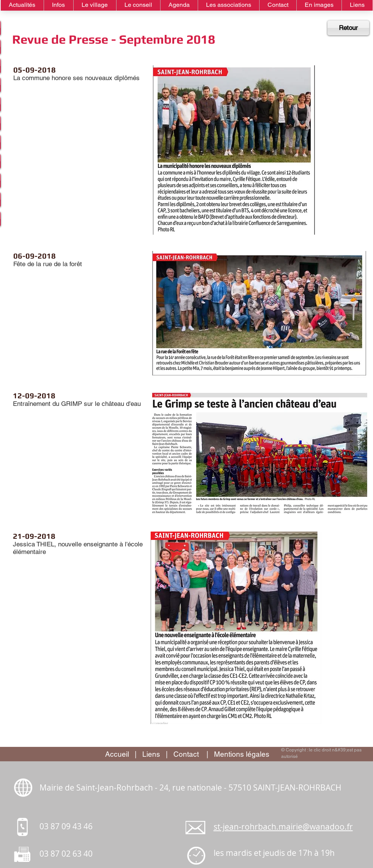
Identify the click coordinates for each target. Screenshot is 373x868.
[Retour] (348, 28)
